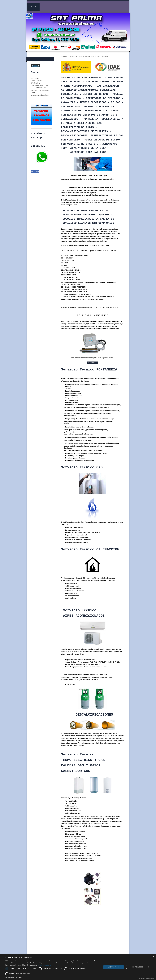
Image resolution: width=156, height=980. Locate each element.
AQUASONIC (93, 363)
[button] (52, 977)
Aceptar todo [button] (114, 967)
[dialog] (78, 967)
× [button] (154, 957)
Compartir (35, 171)
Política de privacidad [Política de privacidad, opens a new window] (44, 965)
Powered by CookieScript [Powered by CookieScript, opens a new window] (146, 979)
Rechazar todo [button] (137, 967)
